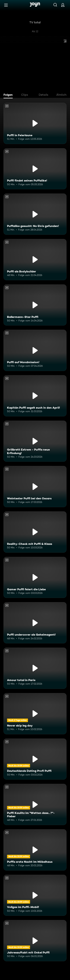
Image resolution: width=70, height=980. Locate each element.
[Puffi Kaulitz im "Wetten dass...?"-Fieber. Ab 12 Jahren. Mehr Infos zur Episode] (35, 804)
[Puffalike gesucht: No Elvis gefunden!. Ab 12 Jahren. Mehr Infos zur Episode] (35, 214)
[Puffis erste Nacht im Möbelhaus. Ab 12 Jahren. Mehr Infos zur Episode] (35, 850)
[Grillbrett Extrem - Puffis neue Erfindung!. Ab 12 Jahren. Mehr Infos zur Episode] (35, 441)
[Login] (63, 5)
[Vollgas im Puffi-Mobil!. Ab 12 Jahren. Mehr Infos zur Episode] (35, 895)
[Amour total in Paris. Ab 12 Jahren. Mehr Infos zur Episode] (35, 668)
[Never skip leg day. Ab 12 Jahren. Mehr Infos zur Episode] (35, 714)
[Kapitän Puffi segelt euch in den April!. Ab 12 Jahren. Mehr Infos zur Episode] (35, 396)
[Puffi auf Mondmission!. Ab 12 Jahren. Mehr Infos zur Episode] (35, 350)
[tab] (9, 95)
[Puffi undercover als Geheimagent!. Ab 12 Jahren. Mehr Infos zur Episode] (35, 623)
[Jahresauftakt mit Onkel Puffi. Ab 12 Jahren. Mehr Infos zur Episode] (35, 941)
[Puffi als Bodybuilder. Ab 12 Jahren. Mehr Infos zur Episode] (35, 260)
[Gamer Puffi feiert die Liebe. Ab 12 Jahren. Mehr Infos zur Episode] (35, 577)
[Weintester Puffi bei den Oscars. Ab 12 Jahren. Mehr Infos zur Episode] (35, 487)
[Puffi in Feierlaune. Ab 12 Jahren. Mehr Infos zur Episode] (35, 123)
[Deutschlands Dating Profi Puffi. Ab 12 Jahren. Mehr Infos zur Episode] (35, 759)
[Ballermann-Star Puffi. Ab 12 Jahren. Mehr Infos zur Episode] (35, 305)
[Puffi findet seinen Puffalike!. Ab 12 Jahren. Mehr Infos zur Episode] (35, 169)
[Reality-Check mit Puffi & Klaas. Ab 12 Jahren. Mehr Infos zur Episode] (35, 532)
